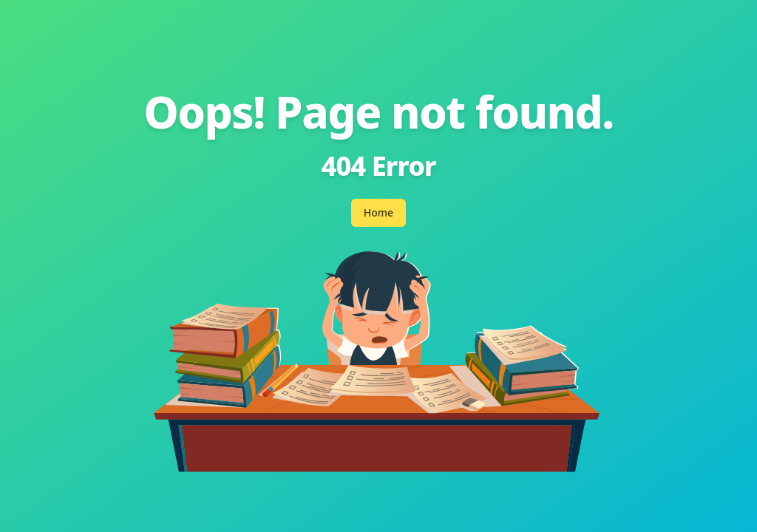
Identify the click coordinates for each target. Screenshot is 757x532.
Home (378, 212)
